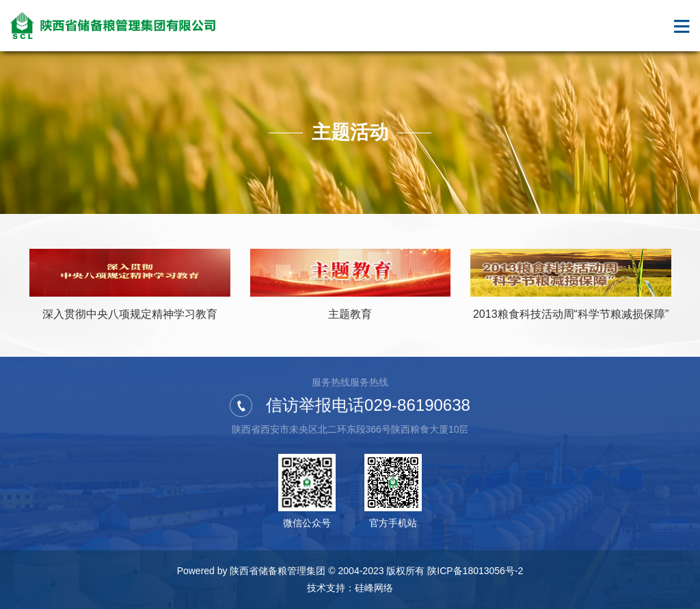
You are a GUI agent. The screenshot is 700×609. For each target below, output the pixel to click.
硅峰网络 (374, 588)
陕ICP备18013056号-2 (475, 571)
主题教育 (350, 314)
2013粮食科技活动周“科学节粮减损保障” (571, 314)
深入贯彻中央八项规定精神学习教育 (130, 314)
